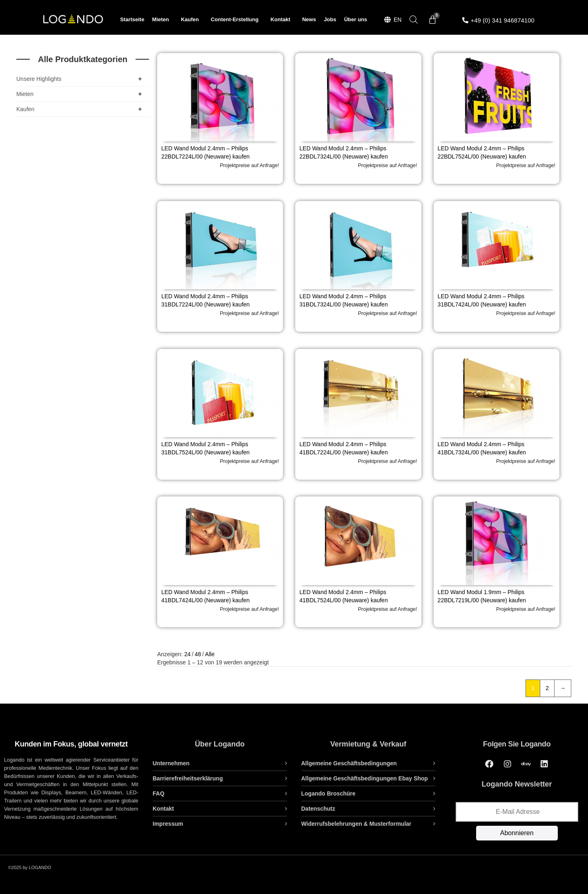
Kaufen (192, 20)
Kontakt (282, 20)
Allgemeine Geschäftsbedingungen (349, 763)
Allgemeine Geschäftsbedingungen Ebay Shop (365, 778)
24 (187, 654)
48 (198, 654)
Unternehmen (171, 763)
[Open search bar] (414, 19)
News (309, 19)
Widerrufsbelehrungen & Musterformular (356, 824)
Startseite (132, 19)
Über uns (356, 19)
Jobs (330, 19)
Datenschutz (318, 809)
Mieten (163, 20)
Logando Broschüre (329, 793)
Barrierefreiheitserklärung (188, 778)
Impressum (168, 824)
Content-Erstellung (237, 20)
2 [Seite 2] (547, 688)
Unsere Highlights (81, 79)
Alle (210, 654)
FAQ (159, 793)
